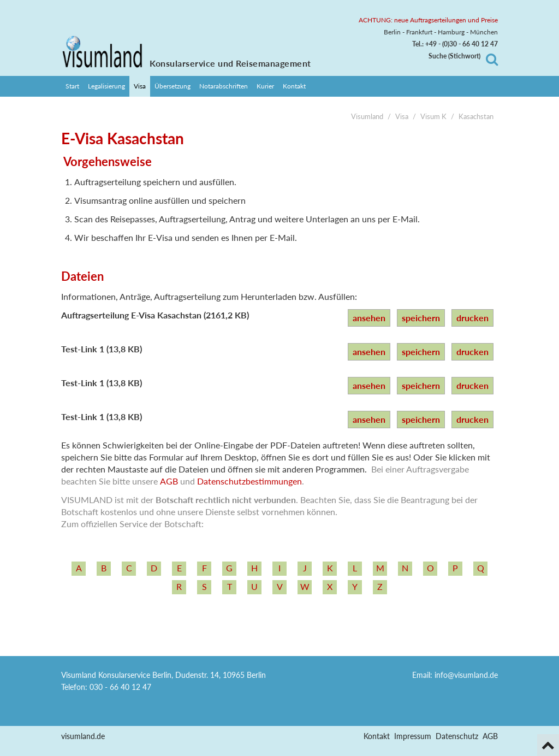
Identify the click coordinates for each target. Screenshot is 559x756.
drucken (472, 318)
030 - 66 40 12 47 (120, 687)
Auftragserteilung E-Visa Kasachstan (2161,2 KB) (155, 315)
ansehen (369, 318)
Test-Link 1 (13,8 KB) (102, 349)
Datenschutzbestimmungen (249, 481)
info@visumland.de (466, 675)
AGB (169, 481)
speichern (421, 318)
